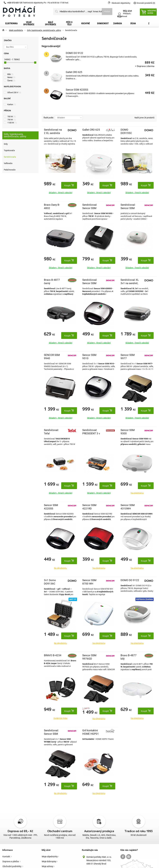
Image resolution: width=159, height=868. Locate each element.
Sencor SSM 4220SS (77, 90)
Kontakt (7, 857)
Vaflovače (8, 163)
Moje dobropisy (49, 861)
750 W (12, 120)
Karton (12, 104)
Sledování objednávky (121, 3)
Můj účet (46, 850)
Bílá (10, 74)
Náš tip (73, 599)
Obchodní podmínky (12, 866)
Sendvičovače (10, 157)
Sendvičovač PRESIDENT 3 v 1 (91, 433)
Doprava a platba (11, 861)
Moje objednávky (50, 857)
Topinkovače (9, 150)
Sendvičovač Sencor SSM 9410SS (90, 208)
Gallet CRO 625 (74, 72)
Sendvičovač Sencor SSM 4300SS (90, 283)
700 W (12, 117)
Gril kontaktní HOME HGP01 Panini (91, 734)
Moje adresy (48, 866)
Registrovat (122, 16)
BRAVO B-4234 (53, 655)
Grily (6, 144)
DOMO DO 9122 (74, 53)
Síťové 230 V (14, 92)
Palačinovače (10, 170)
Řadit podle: (49, 118)
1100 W (12, 123)
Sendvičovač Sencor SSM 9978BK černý (52, 734)
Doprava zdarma (145, 599)
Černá (11, 81)
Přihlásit (127, 14)
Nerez (11, 77)
